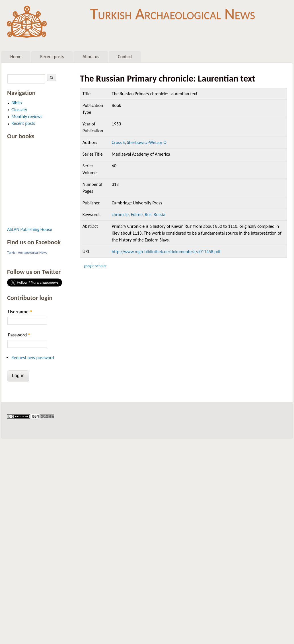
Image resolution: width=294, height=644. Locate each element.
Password (19, 335)
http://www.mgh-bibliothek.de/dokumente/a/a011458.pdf (166, 252)
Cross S (118, 142)
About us (91, 57)
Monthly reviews (27, 116)
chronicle (120, 215)
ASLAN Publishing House (30, 229)
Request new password (33, 358)
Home (16, 57)
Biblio (17, 103)
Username (20, 312)
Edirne (137, 215)
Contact (125, 57)
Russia (160, 215)
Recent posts (52, 57)
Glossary (19, 110)
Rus (148, 215)
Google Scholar (95, 266)
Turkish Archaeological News (173, 14)
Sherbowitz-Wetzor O (147, 142)
